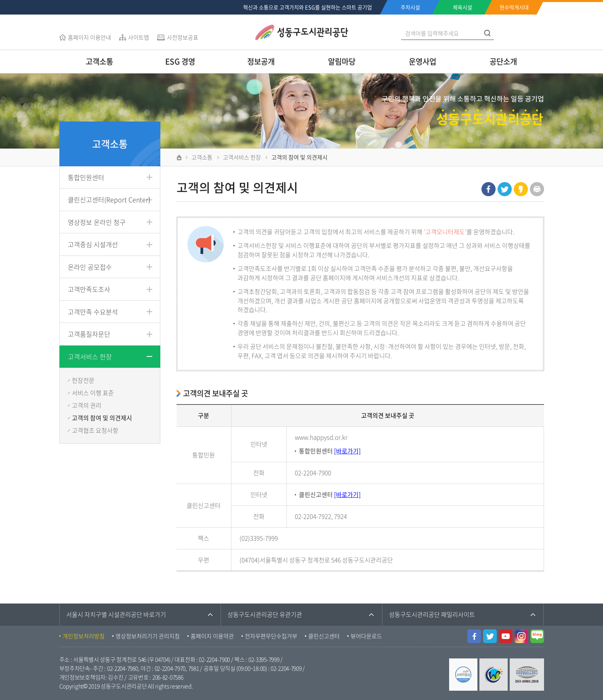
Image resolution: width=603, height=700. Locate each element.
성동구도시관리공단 (302, 32)
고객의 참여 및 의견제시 (102, 418)
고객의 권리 (87, 405)
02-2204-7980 (123, 668)
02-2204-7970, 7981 (177, 668)
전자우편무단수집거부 (271, 636)
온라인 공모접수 (90, 267)
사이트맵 (139, 37)
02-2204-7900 (214, 659)
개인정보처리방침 (84, 636)
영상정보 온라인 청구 (97, 222)
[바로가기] (347, 451)
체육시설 (462, 7)
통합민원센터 (86, 177)
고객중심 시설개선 (93, 244)
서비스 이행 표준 (93, 393)
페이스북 (488, 189)
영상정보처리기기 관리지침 (148, 636)
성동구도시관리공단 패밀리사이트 (432, 614)
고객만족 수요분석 (93, 312)
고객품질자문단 (89, 334)
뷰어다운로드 (366, 636)
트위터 (505, 189)
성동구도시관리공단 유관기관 (265, 614)
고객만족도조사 (89, 289)
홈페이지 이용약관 (212, 636)
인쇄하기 (537, 189)
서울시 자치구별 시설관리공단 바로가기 (116, 614)
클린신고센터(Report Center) (109, 199)
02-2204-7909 (286, 668)
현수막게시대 (514, 7)
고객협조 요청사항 (95, 430)
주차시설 (410, 7)
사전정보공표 (183, 37)
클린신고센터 (324, 636)
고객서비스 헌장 (90, 356)
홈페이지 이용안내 (89, 37)
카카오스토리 (521, 189)
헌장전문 (83, 380)
